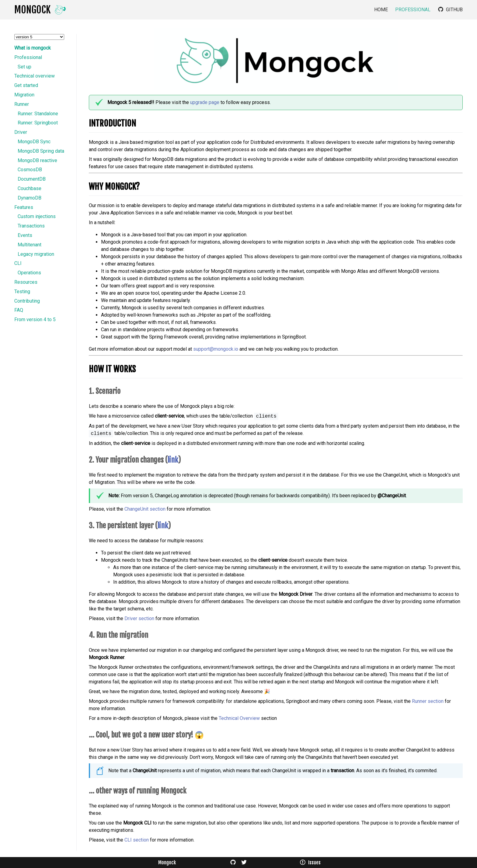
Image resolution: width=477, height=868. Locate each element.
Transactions (31, 226)
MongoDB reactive (37, 161)
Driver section (139, 618)
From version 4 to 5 (35, 320)
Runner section (428, 701)
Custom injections (37, 217)
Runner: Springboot (38, 123)
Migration (24, 95)
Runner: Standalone (38, 114)
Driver (21, 132)
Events (25, 235)
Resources (26, 282)
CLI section (137, 840)
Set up (24, 67)
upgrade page (205, 102)
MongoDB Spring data (41, 151)
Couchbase (30, 189)
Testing (22, 292)
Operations (29, 273)
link (173, 460)
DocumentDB (32, 179)
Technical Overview (239, 718)
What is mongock (33, 48)
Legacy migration (36, 254)
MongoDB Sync (34, 142)
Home (381, 10)
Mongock (167, 863)
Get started (26, 85)
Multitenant (30, 245)
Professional (413, 10)
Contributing (27, 301)
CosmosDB (30, 170)
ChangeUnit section (145, 509)
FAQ (19, 310)
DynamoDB (30, 198)
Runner (22, 104)
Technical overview (35, 76)
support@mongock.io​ (216, 349)
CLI (18, 263)
